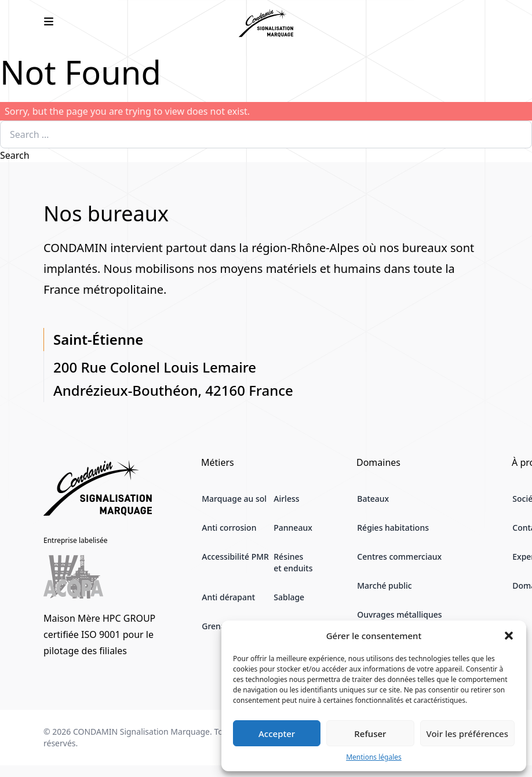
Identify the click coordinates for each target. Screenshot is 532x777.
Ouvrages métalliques (399, 614)
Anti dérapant (228, 597)
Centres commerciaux (399, 557)
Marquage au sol (234, 499)
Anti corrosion (229, 528)
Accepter (277, 734)
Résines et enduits (293, 562)
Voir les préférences (467, 734)
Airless (286, 499)
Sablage (289, 597)
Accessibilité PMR (235, 557)
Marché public (384, 586)
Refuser (370, 734)
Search (15, 155)
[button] (509, 636)
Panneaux (293, 528)
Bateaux (373, 499)
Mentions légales (374, 757)
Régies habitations (393, 528)
